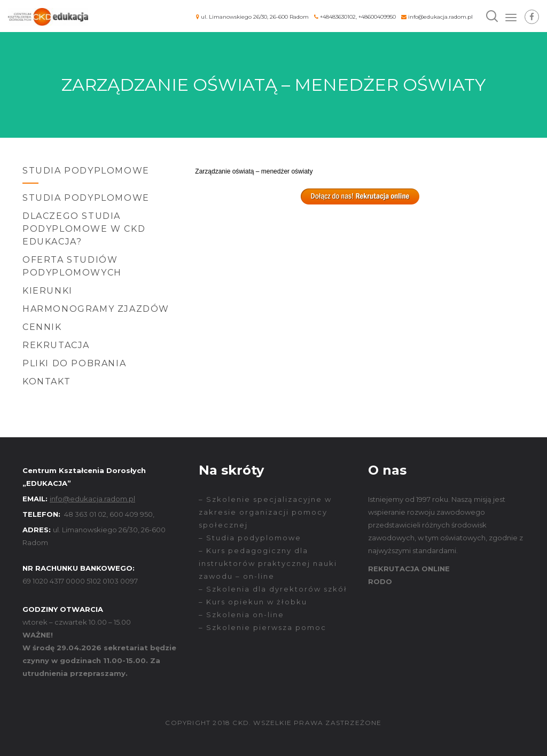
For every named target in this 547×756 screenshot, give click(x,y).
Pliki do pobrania (74, 363)
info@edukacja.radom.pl (440, 17)
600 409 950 (131, 514)
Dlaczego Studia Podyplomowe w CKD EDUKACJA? (84, 229)
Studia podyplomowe (86, 198)
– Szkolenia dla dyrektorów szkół (273, 589)
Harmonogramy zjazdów (96, 309)
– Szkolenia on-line (241, 615)
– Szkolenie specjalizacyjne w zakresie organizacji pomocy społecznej (265, 512)
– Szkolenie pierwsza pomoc (263, 627)
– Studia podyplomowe (250, 538)
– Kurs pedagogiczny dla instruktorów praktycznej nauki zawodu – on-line (268, 563)
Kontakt (46, 381)
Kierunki (48, 291)
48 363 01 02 (85, 514)
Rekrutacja (56, 345)
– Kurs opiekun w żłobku (253, 602)
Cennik (42, 327)
